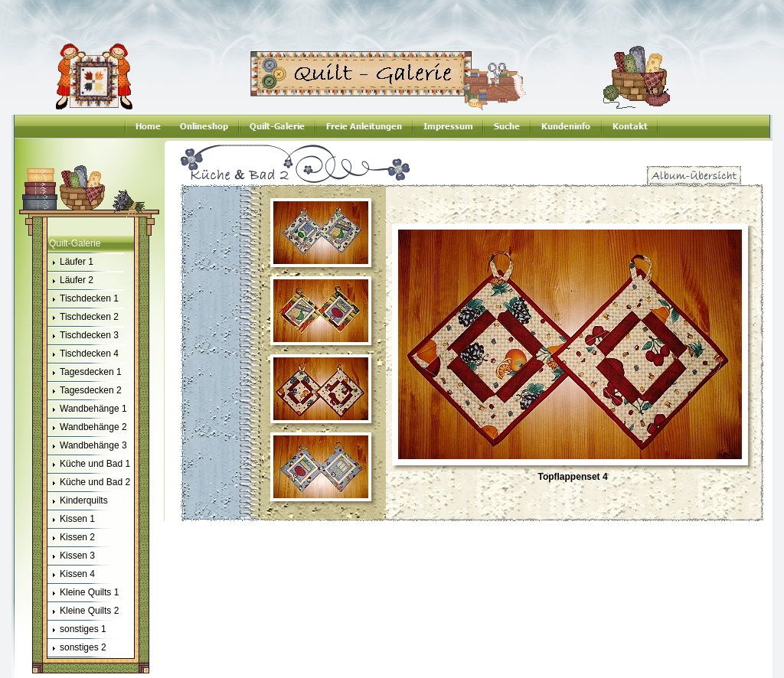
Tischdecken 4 (83, 354)
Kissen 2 (71, 538)
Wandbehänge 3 (87, 446)
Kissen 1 (71, 520)
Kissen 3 (71, 556)
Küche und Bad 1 (89, 464)
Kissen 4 (71, 575)
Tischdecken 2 (83, 318)
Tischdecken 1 (83, 299)
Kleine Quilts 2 (83, 611)
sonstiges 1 (77, 630)
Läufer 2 (70, 281)
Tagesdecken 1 (85, 373)
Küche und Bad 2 (89, 483)
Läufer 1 (70, 262)
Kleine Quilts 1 (83, 593)
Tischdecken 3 (83, 336)
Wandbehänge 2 (87, 428)
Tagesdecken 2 (85, 391)
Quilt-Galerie (75, 243)
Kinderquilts (78, 501)
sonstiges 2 (77, 648)
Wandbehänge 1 (87, 409)
